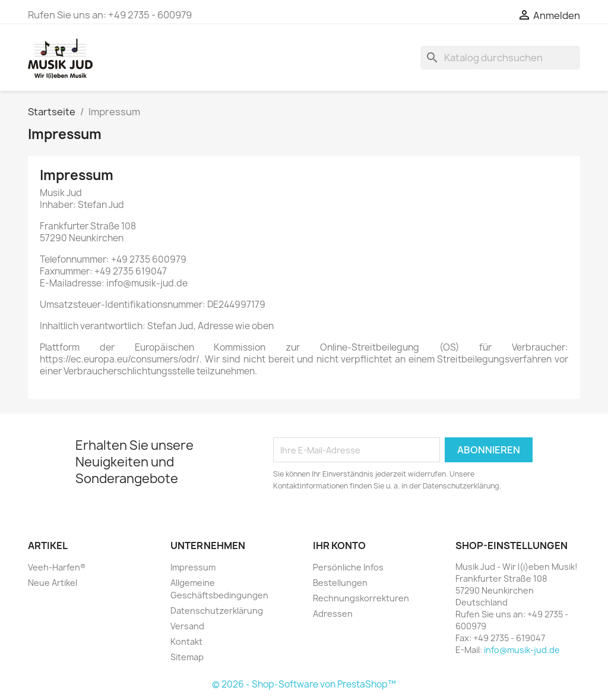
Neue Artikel (53, 583)
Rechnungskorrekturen (361, 598)
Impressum (193, 567)
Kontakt (186, 641)
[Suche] (500, 58)
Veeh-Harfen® (57, 567)
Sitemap (187, 657)
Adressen (333, 614)
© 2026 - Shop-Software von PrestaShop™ (304, 684)
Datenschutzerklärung (217, 611)
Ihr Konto (339, 546)
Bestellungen (340, 583)
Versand (187, 626)
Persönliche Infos (348, 567)
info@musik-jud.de (522, 650)
